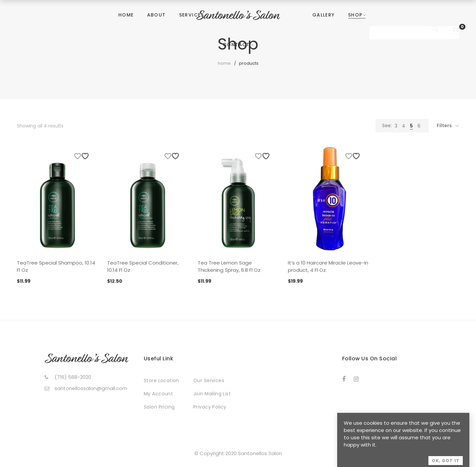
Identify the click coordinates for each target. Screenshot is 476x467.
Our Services (209, 380)
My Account (158, 394)
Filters (444, 126)
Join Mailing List (212, 394)
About (157, 15)
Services (192, 15)
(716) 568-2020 (73, 377)
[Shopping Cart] (456, 30)
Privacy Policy (210, 407)
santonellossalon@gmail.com (91, 388)
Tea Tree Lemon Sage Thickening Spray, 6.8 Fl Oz (229, 267)
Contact (236, 45)
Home (126, 15)
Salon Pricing (159, 407)
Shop (355, 15)
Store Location (161, 380)
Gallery (324, 15)
